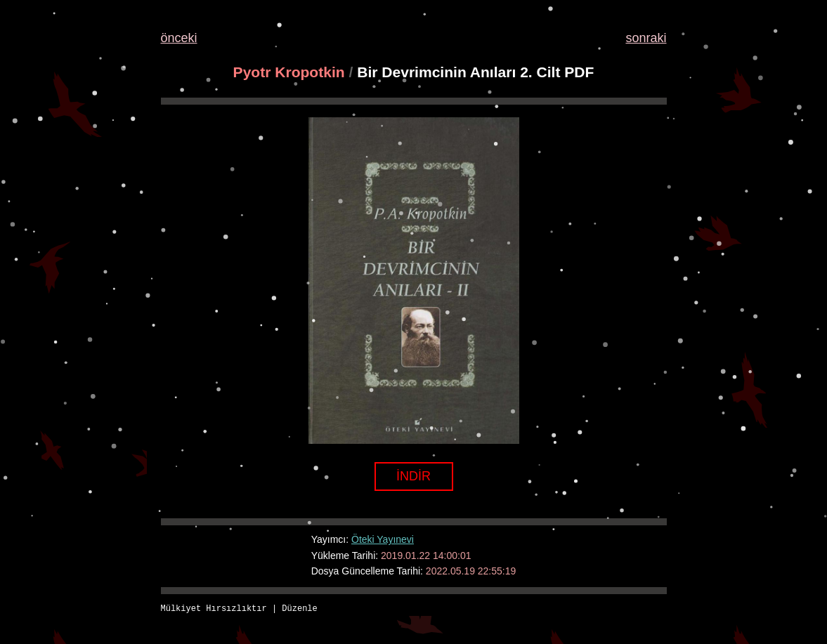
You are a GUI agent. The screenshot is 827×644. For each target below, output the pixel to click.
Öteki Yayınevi (383, 539)
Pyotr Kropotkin (289, 72)
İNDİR (413, 476)
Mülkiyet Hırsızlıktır (214, 609)
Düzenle (299, 609)
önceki (179, 38)
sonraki (646, 38)
